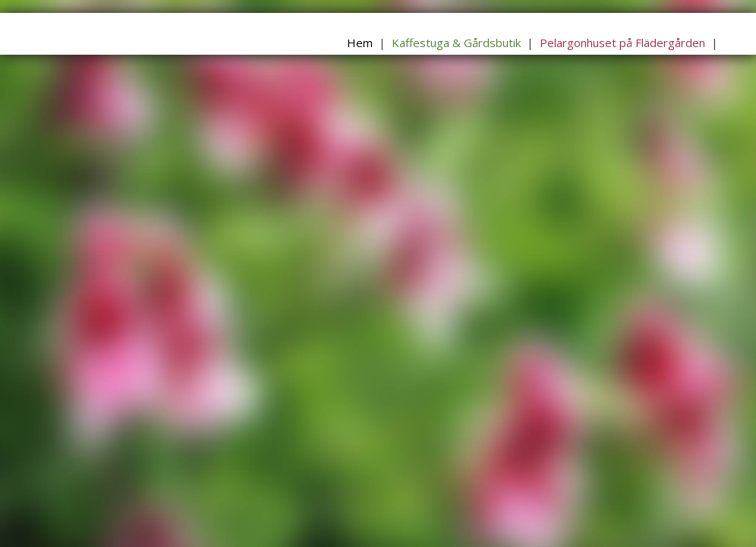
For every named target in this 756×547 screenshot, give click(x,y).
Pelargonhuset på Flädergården (622, 43)
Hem (360, 43)
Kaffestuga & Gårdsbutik (456, 43)
